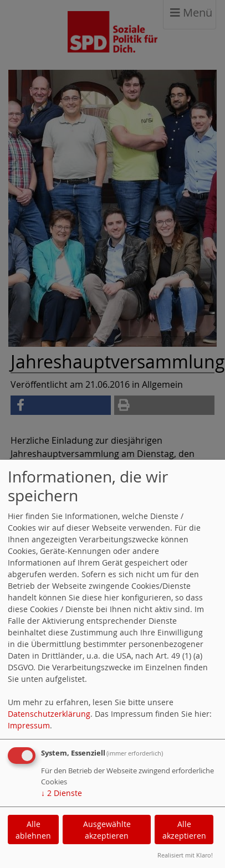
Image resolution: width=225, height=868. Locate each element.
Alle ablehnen (33, 830)
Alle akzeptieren (184, 830)
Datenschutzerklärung (49, 714)
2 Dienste (62, 793)
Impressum (29, 725)
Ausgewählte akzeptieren (107, 830)
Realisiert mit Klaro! (185, 855)
